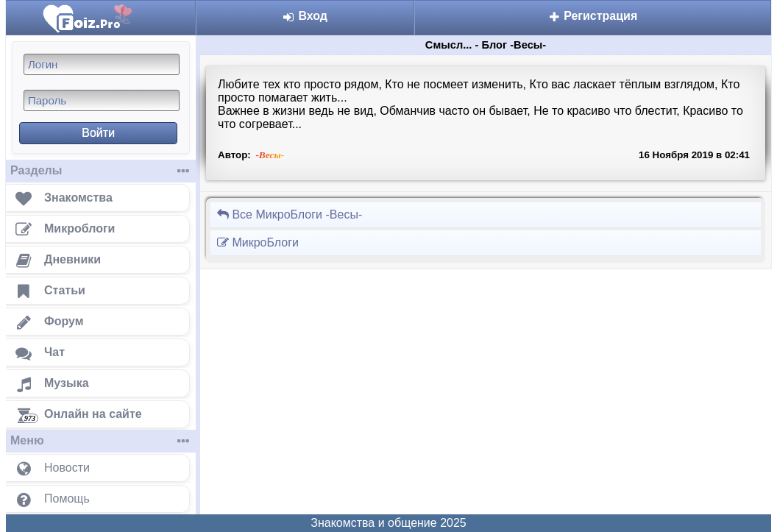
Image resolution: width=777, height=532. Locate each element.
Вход (305, 16)
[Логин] (102, 64)
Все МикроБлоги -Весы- (289, 214)
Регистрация (593, 16)
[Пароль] (102, 100)
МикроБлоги (258, 242)
